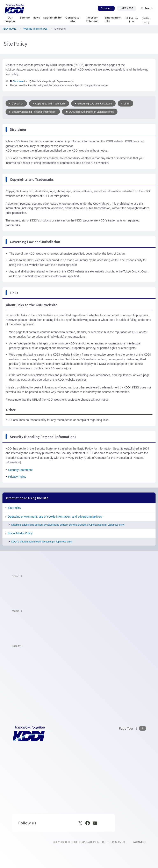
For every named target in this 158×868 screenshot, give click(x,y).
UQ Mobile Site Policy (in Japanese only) (90, 112)
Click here (17, 81)
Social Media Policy (20, 533)
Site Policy (14, 508)
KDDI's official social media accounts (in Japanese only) (42, 542)
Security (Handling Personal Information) (33, 112)
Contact (106, 8)
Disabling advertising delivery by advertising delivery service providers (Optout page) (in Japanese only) (68, 525)
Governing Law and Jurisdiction (93, 104)
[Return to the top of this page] (132, 728)
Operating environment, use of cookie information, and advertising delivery (55, 517)
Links (125, 104)
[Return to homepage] (14, 9)
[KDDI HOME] (29, 733)
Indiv (146, 18)
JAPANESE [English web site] (139, 842)
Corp (145, 22)
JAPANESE (128, 8)
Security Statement (20, 470)
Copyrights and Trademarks (49, 104)
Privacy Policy (17, 477)
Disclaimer (16, 104)
